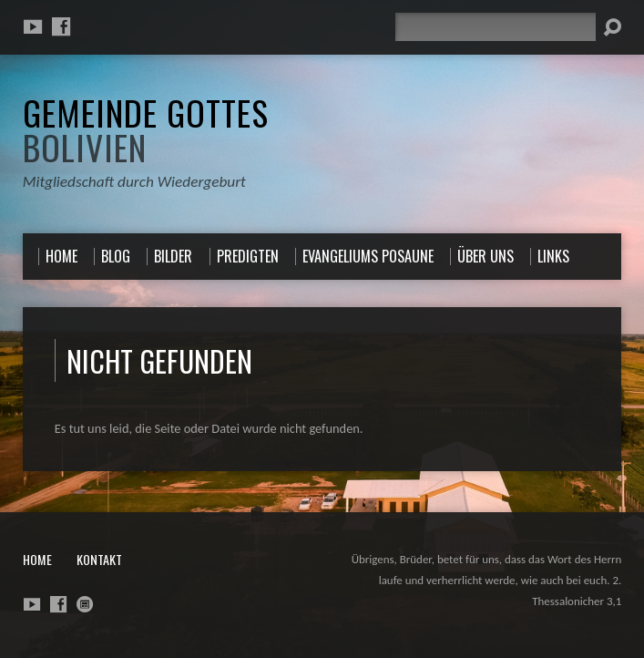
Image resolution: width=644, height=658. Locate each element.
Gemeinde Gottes (146, 129)
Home (37, 559)
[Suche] (496, 27)
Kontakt (99, 559)
